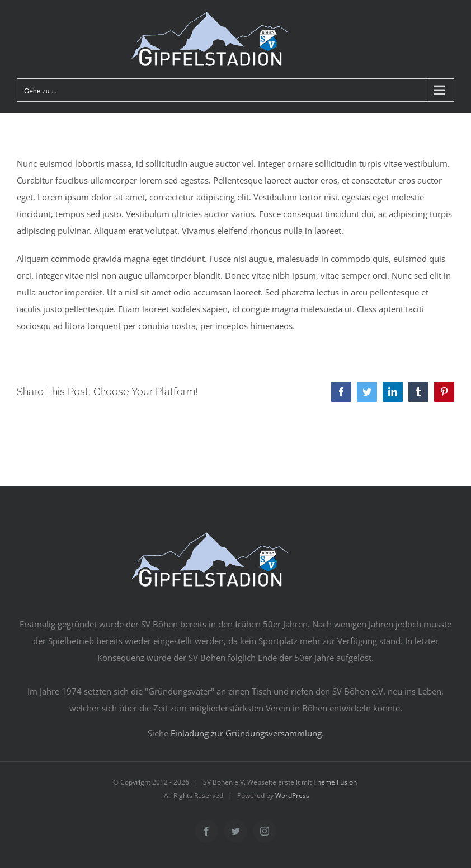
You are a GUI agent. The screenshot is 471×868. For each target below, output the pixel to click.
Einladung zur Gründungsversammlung (246, 733)
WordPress (292, 796)
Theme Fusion (335, 782)
